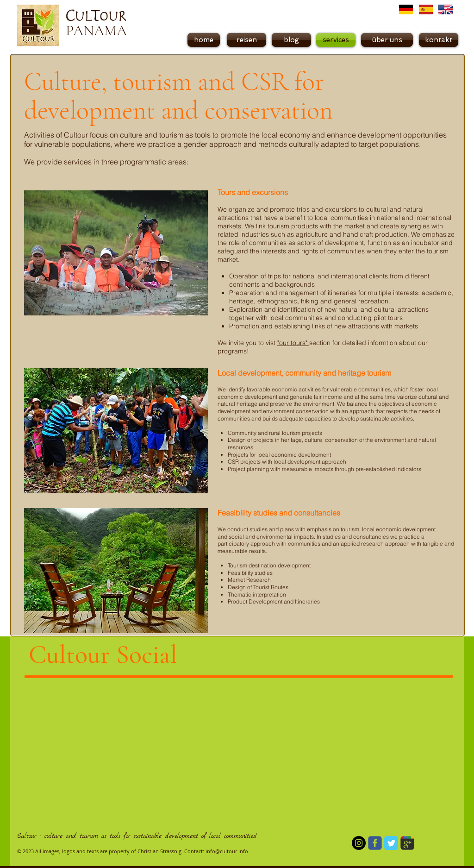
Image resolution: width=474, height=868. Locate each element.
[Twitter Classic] (391, 843)
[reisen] (246, 40)
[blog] (291, 40)
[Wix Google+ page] (407, 843)
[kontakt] (439, 40)
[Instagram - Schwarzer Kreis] (359, 843)
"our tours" (293, 343)
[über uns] (387, 40)
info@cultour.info (227, 851)
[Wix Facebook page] (375, 843)
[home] (204, 40)
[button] (336, 40)
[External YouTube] (357, 752)
